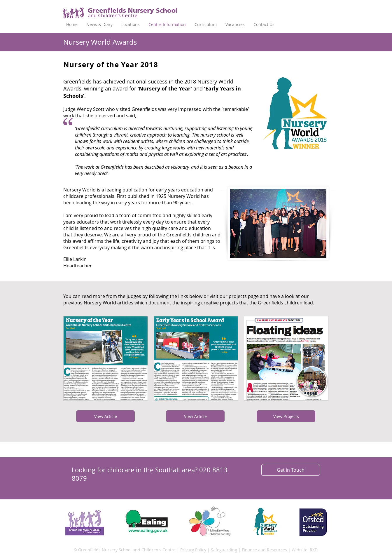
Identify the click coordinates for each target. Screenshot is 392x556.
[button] (131, 25)
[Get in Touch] (291, 470)
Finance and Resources (265, 550)
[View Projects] (286, 416)
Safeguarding (224, 550)
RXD (314, 550)
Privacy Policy (193, 550)
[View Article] (105, 416)
